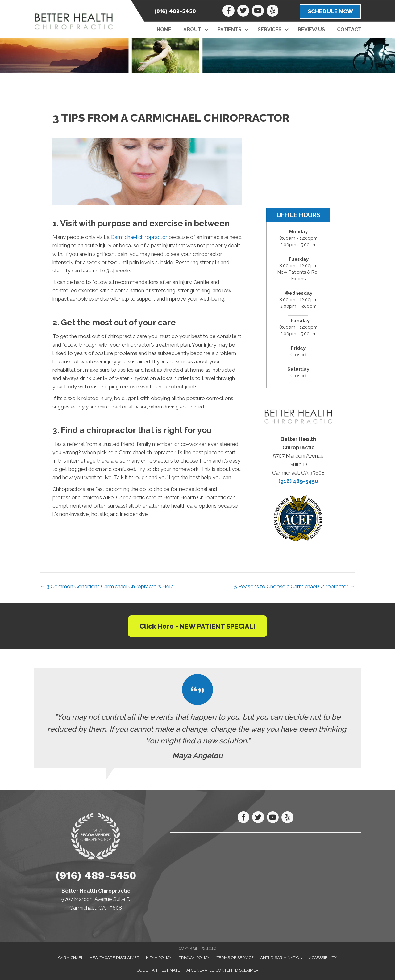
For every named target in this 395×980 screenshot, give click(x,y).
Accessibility (323, 958)
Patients (229, 30)
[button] (206, 30)
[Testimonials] (197, 718)
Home (164, 30)
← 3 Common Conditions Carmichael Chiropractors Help (107, 586)
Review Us (311, 30)
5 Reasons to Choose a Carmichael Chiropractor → (294, 586)
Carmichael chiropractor (139, 237)
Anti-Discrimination (281, 958)
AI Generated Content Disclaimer (222, 970)
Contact (349, 30)
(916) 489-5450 (175, 11)
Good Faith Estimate (158, 970)
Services (270, 30)
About (192, 30)
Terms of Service (235, 958)
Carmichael (71, 958)
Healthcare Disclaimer (115, 958)
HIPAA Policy (159, 958)
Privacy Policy (194, 958)
